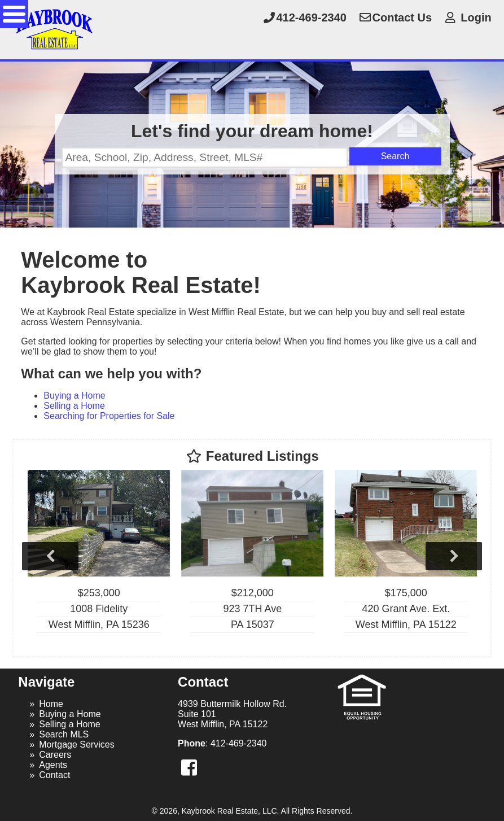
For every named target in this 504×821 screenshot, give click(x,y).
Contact (54, 775)
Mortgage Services (76, 744)
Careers (55, 755)
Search (395, 156)
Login (468, 18)
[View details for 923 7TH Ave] (252, 556)
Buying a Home (74, 396)
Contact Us (395, 18)
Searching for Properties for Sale (109, 416)
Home (51, 704)
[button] (189, 768)
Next (454, 556)
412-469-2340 (304, 18)
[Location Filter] (205, 158)
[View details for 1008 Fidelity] (99, 556)
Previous (50, 556)
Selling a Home (74, 406)
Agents (53, 765)
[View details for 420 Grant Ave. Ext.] (406, 556)
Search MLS (64, 734)
